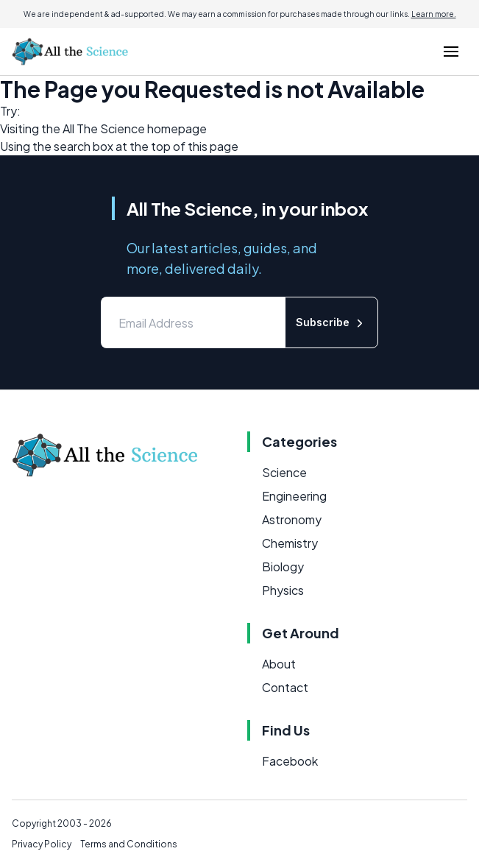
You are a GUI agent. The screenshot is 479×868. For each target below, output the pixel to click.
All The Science (104, 128)
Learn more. (434, 14)
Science (284, 472)
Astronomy (292, 519)
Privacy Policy (42, 844)
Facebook (290, 761)
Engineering (294, 496)
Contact (285, 687)
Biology (283, 567)
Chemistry (290, 543)
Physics (283, 590)
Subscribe (331, 323)
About (279, 664)
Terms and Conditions (129, 844)
